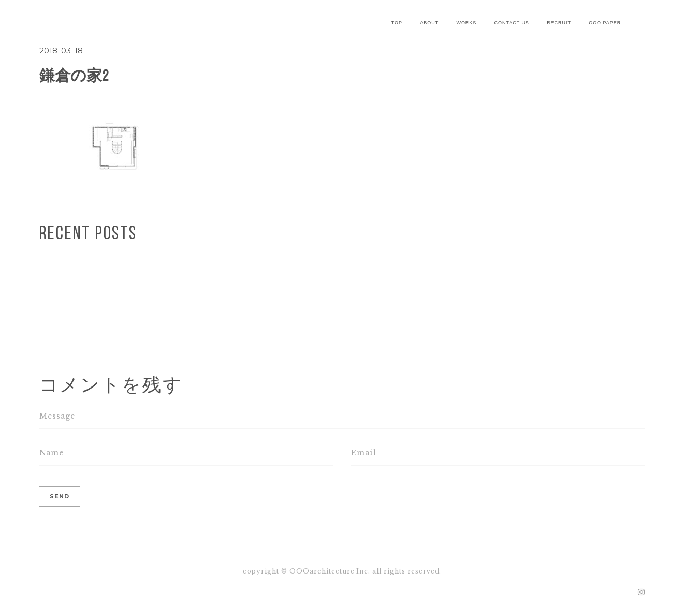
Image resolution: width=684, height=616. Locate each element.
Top (397, 23)
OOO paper (605, 23)
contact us (512, 23)
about (429, 23)
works (466, 23)
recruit (559, 23)
